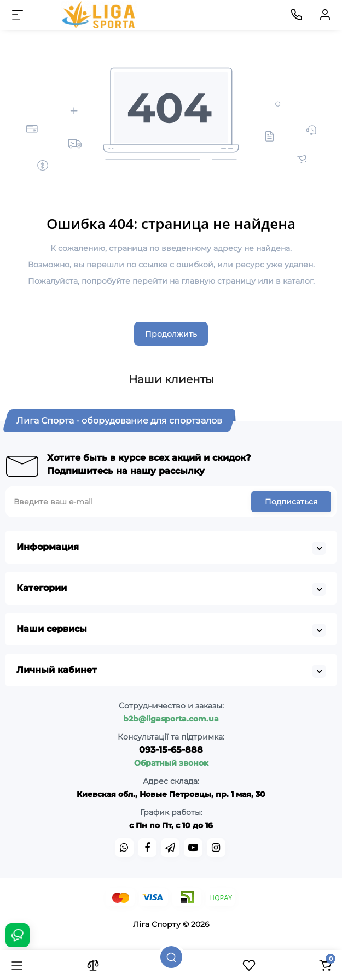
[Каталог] (17, 965)
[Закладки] (249, 965)
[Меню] (18, 15)
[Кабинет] (325, 15)
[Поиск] (171, 957)
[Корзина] (325, 965)
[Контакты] (297, 15)
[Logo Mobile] (100, 15)
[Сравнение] (93, 965)
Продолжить (171, 334)
